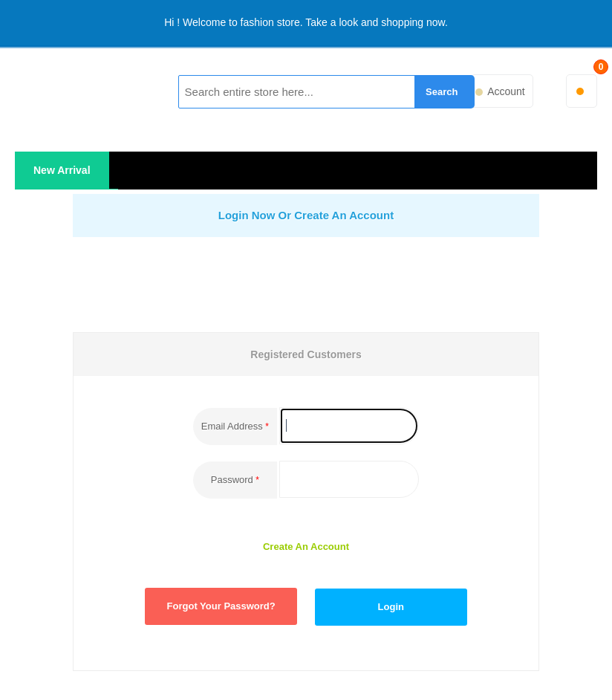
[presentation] (352, 281)
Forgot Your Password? (221, 606)
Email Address (232, 426)
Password (232, 480)
